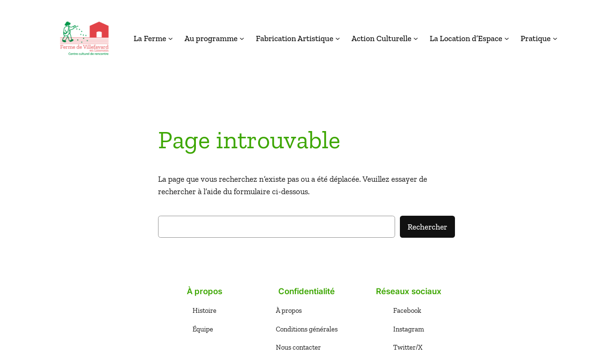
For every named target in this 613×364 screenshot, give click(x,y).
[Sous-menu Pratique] (555, 38)
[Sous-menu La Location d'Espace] (507, 38)
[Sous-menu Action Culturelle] (416, 38)
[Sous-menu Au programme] (242, 38)
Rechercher (427, 227)
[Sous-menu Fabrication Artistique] (338, 38)
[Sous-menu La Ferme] (170, 38)
